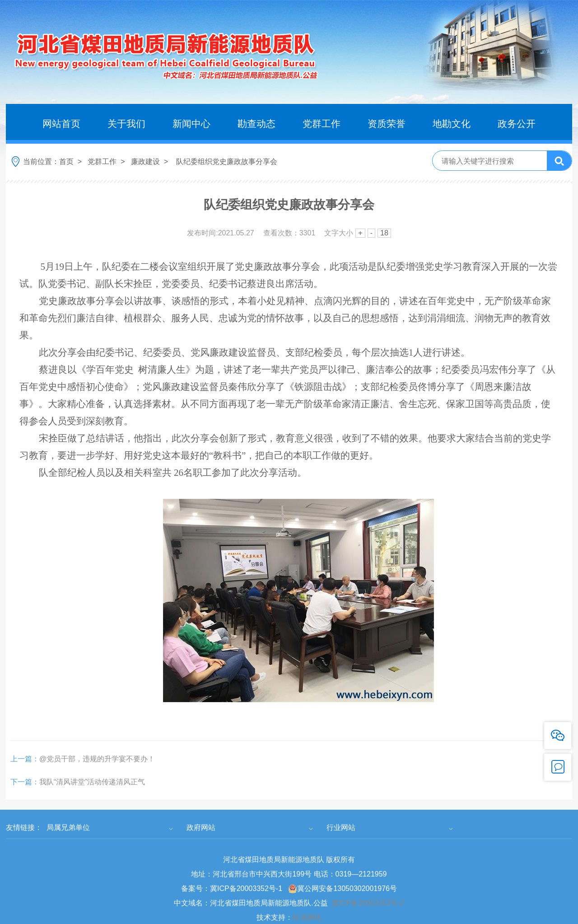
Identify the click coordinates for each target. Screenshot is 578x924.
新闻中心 (191, 124)
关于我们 (126, 124)
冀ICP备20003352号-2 (368, 912)
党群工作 (322, 124)
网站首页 (61, 124)
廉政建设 (145, 162)
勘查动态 (256, 124)
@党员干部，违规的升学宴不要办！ (83, 768)
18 (384, 233)
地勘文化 (452, 124)
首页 (66, 162)
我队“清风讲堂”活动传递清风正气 (78, 791)
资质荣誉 (387, 124)
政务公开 (517, 124)
